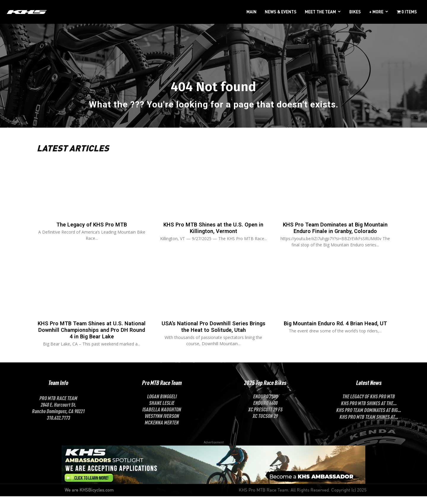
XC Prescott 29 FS (265, 417)
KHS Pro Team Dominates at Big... (369, 417)
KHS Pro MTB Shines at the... (369, 411)
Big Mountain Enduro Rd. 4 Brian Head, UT (335, 335)
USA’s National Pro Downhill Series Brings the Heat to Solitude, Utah (213, 335)
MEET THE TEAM (320, 12)
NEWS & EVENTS (281, 12)
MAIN (251, 12)
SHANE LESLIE (162, 410)
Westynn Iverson (162, 423)
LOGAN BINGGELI (162, 404)
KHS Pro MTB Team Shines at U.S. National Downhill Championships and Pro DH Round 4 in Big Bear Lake (92, 338)
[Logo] (27, 12)
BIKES (355, 12)
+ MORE (376, 12)
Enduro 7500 (265, 404)
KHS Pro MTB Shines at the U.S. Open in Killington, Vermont (213, 230)
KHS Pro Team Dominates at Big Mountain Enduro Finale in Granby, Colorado (335, 233)
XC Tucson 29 (265, 423)
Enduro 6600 (265, 410)
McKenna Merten (162, 430)
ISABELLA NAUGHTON (162, 417)
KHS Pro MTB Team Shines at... (369, 424)
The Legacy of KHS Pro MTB (92, 226)
